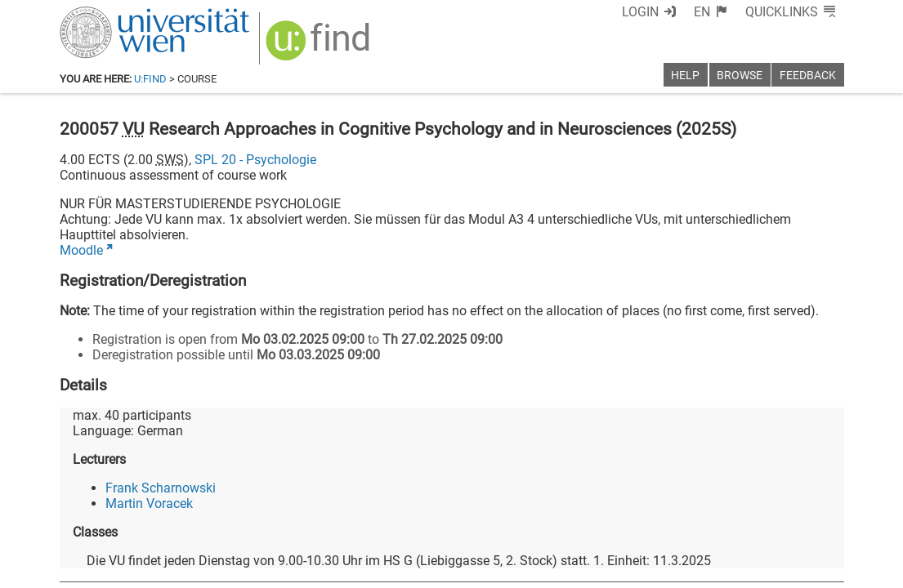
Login (640, 12)
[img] (320, 46)
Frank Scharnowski (161, 488)
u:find (150, 79)
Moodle (81, 250)
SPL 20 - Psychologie (255, 160)
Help (685, 76)
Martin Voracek (149, 503)
